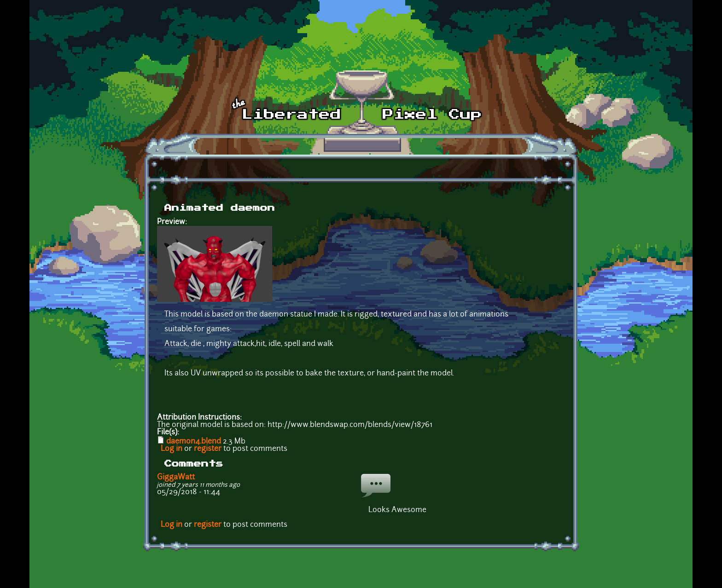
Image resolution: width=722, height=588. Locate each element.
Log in (172, 449)
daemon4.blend (194, 442)
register (208, 449)
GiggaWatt (176, 478)
